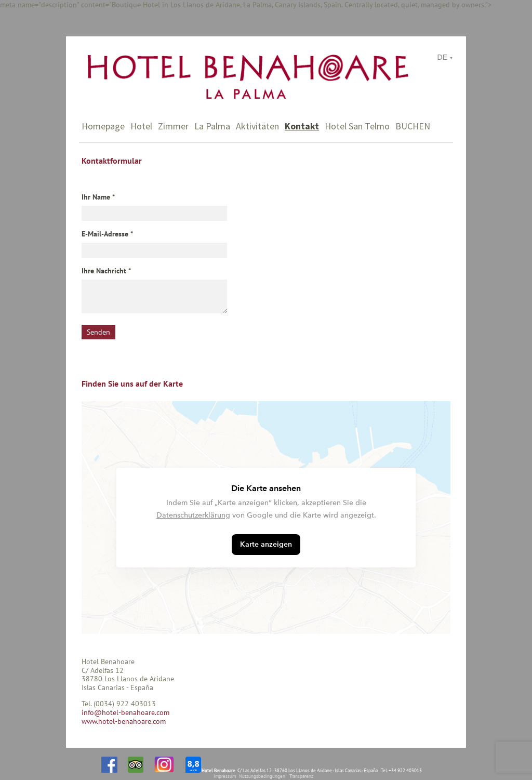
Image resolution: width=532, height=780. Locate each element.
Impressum (225, 776)
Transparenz (301, 776)
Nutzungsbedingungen (262, 776)
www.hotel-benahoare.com (124, 721)
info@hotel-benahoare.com (125, 712)
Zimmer (173, 126)
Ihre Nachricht (104, 271)
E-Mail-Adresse (105, 234)
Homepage (103, 126)
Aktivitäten (257, 126)
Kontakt (302, 126)
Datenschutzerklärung (193, 515)
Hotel (141, 126)
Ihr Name (96, 197)
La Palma (212, 126)
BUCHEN (413, 126)
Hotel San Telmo (357, 126)
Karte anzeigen (266, 544)
